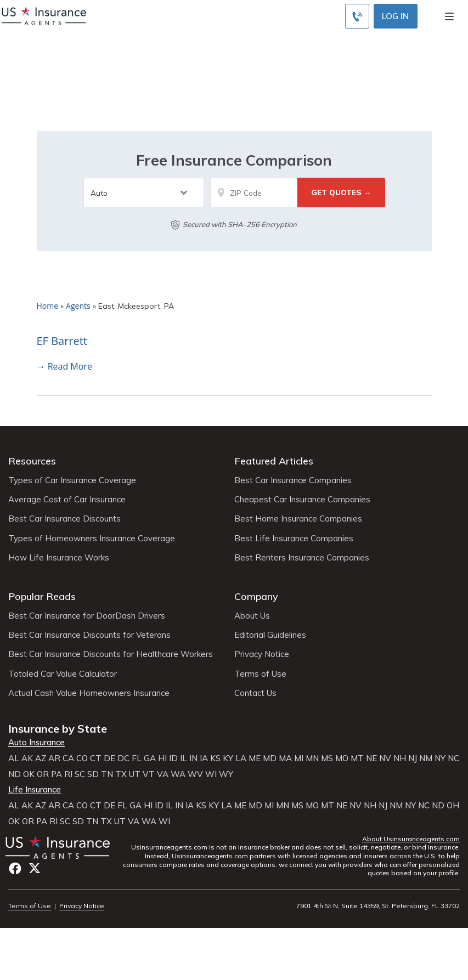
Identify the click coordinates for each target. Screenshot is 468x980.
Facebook (15, 868)
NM (426, 758)
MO (342, 758)
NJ (413, 758)
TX (121, 774)
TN (107, 774)
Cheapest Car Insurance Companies (302, 500)
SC (80, 774)
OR (43, 774)
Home (48, 306)
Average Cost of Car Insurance (67, 500)
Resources (32, 461)
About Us (252, 616)
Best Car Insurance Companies (293, 480)
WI (211, 774)
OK (29, 774)
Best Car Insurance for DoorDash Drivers (87, 616)
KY (228, 758)
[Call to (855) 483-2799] (357, 16)
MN (312, 758)
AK (27, 758)
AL (14, 758)
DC (123, 758)
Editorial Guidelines (270, 635)
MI (299, 758)
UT (135, 774)
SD (93, 774)
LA (241, 758)
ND (15, 774)
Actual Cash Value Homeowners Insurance (89, 693)
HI (162, 758)
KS (215, 758)
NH (400, 758)
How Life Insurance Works (59, 558)
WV (195, 774)
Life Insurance (35, 790)
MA (285, 758)
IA (204, 758)
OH (453, 806)
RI (68, 774)
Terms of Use (260, 674)
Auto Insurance (36, 743)
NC (453, 758)
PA (57, 774)
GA (150, 758)
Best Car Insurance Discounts (64, 519)
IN (193, 758)
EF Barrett (62, 341)
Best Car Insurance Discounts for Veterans (89, 635)
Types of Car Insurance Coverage (72, 480)
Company (256, 596)
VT (149, 774)
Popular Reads (42, 596)
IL (184, 758)
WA (178, 774)
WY (226, 774)
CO (82, 758)
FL (137, 758)
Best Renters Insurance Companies (302, 558)
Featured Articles (274, 461)
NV (385, 758)
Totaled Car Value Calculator (63, 674)
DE (109, 758)
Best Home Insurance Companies (298, 519)
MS (327, 758)
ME (255, 758)
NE (371, 758)
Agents (78, 306)
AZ (41, 758)
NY (440, 758)
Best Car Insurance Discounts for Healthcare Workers (111, 654)
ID (173, 758)
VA (163, 774)
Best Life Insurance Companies (294, 539)
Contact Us (255, 693)
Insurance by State (58, 729)
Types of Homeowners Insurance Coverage (92, 539)
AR (54, 758)
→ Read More (64, 366)
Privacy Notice (262, 654)
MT (357, 758)
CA (68, 758)
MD (270, 758)
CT (96, 758)
